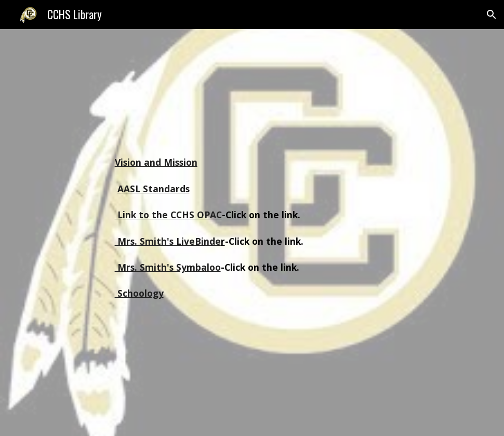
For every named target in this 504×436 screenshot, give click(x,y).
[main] (252, 233)
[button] (492, 15)
